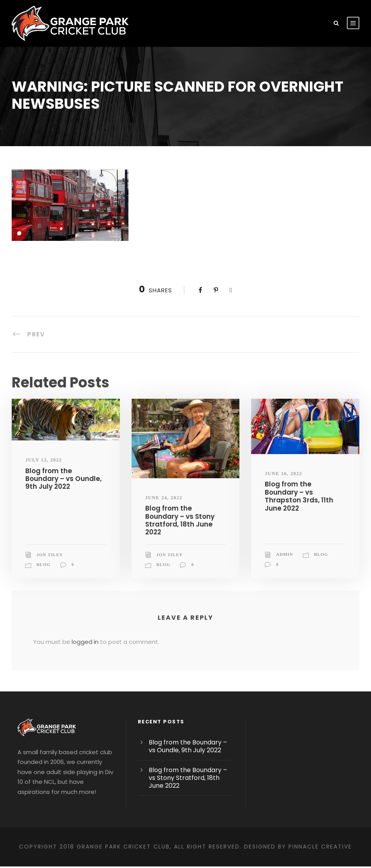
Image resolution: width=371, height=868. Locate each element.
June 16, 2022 (283, 474)
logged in (79, 634)
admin (285, 546)
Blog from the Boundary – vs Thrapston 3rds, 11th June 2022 (305, 492)
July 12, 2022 (44, 460)
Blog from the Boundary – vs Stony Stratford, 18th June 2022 (185, 516)
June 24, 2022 (164, 498)
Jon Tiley (50, 546)
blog (44, 556)
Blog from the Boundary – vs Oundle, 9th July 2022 (63, 479)
